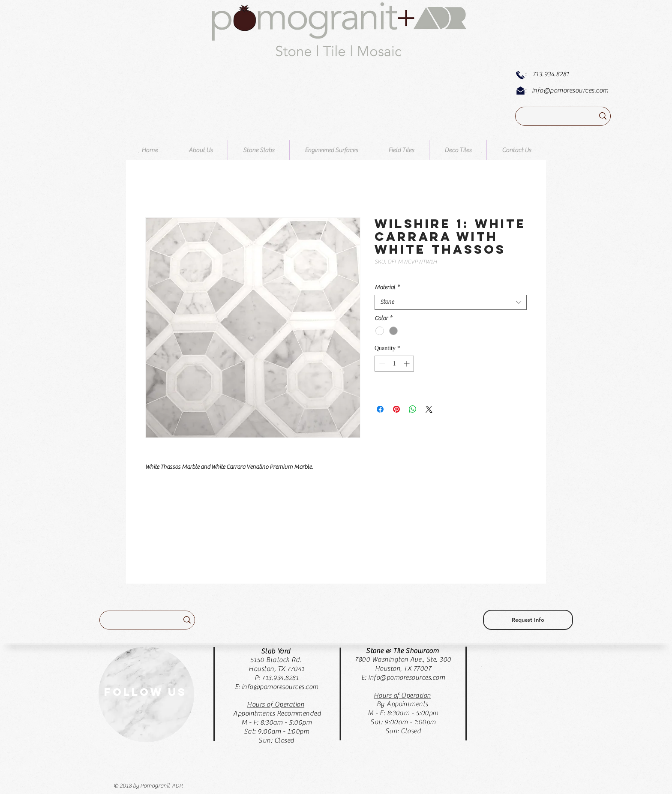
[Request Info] (528, 620)
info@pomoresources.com (570, 90)
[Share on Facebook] (380, 409)
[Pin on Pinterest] (396, 409)
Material (387, 288)
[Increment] (407, 364)
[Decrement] (381, 364)
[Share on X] (429, 409)
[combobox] (451, 302)
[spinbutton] (394, 364)
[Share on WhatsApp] (413, 409)
